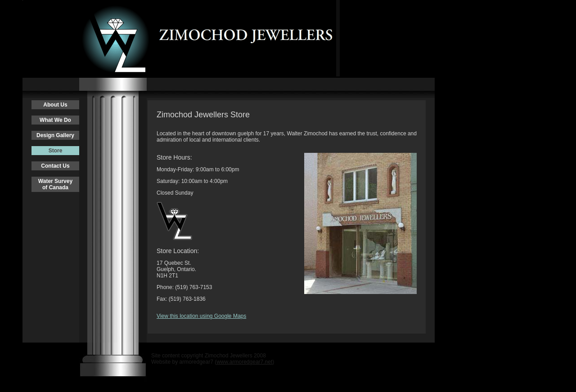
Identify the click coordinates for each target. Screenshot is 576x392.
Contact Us (55, 166)
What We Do (55, 120)
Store (56, 151)
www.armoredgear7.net (244, 362)
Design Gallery (55, 135)
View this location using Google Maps (201, 316)
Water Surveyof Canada (55, 184)
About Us (55, 105)
